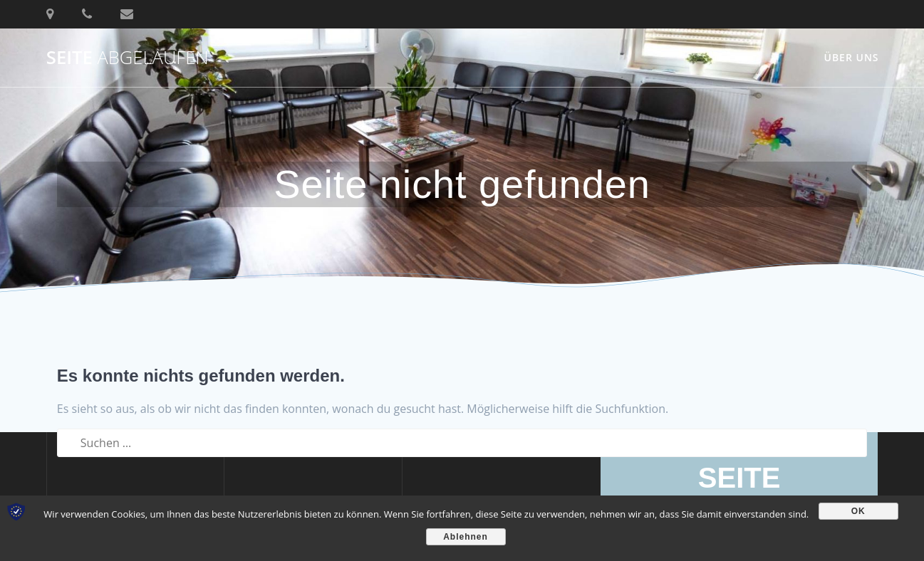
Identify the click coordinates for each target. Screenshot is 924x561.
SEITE (128, 58)
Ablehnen (466, 537)
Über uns (851, 57)
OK (858, 511)
